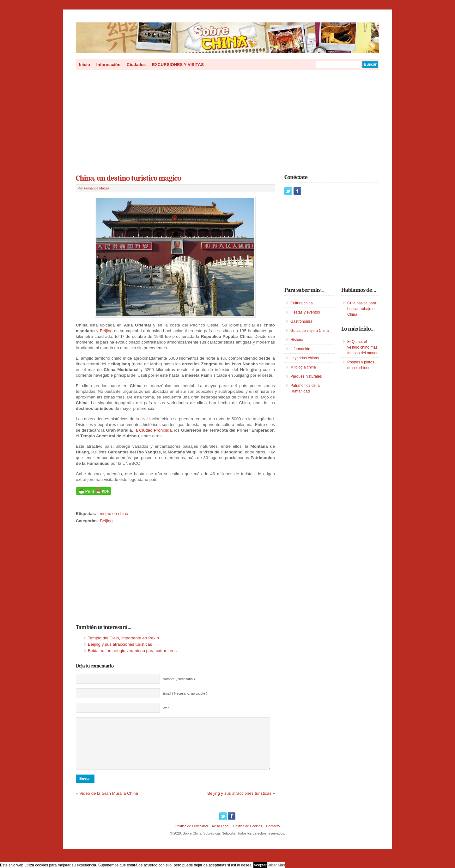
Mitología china (303, 367)
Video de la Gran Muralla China (109, 803)
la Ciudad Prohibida (153, 430)
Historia (297, 340)
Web (166, 708)
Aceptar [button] (260, 865)
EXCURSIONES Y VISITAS (178, 65)
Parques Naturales (306, 376)
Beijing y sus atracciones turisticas (120, 644)
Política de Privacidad (191, 835)
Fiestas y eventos (305, 312)
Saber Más (276, 865)
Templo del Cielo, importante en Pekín (123, 638)
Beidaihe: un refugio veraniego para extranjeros (132, 651)
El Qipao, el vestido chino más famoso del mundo (363, 347)
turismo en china (113, 514)
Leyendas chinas (305, 358)
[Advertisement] (227, 120)
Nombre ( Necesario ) (179, 679)
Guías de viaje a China (309, 331)
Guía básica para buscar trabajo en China (362, 309)
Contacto (273, 835)
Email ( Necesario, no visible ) (185, 693)
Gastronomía (301, 321)
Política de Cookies (248, 835)
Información (108, 65)
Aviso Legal (220, 835)
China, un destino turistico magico (128, 178)
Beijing (106, 331)
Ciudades (136, 65)
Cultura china (302, 303)
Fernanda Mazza (97, 188)
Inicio (85, 65)
